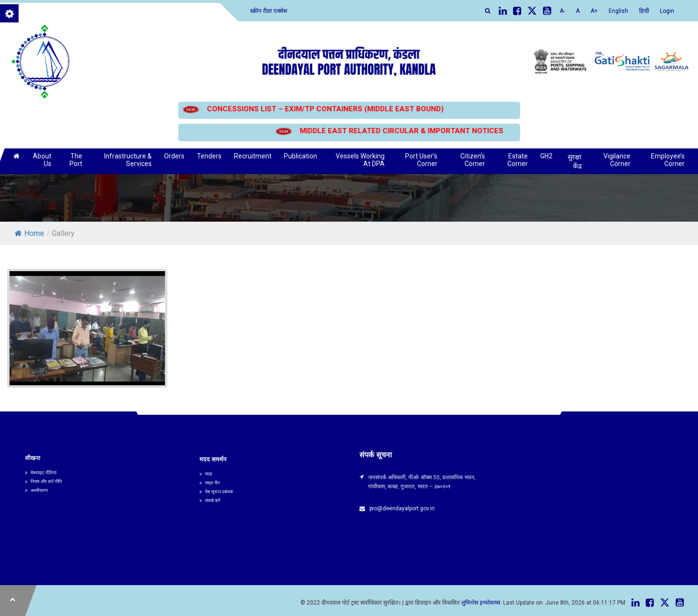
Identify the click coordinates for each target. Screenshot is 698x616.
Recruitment (253, 156)
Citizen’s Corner (473, 160)
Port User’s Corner (421, 160)
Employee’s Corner (668, 160)
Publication (301, 156)
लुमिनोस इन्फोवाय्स (481, 603)
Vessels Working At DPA (360, 160)
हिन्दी (644, 11)
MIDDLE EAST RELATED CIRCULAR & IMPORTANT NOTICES (401, 131)
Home (29, 233)
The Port (76, 160)
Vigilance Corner (617, 160)
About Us (42, 160)
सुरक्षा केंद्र (575, 161)
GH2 (546, 156)
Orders (174, 156)
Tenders (209, 156)
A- (562, 11)
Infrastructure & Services (128, 160)
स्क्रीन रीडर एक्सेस (269, 11)
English (618, 11)
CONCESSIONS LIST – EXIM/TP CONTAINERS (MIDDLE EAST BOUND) (325, 109)
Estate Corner (518, 160)
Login (667, 11)
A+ (594, 11)
